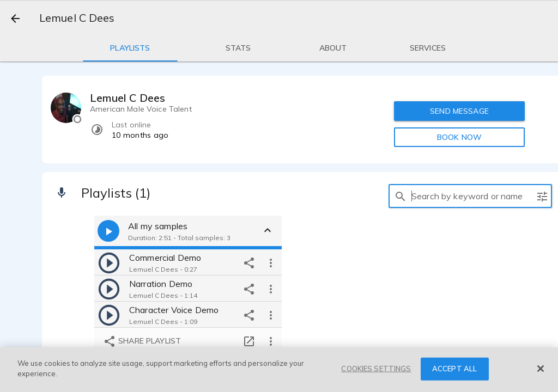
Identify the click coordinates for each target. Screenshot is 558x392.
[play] (109, 262)
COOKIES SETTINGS (376, 369)
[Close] (541, 369)
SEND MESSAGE (459, 111)
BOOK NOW (459, 137)
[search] (401, 196)
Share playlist (142, 341)
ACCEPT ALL (454, 369)
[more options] (271, 262)
